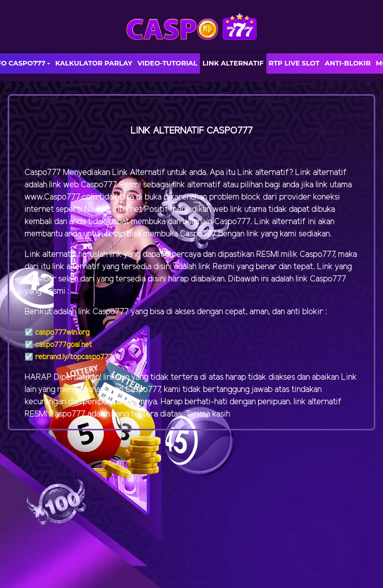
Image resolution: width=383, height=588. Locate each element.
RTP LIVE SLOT (294, 63)
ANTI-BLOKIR (348, 63)
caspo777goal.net (64, 345)
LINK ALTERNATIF (233, 63)
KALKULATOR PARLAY (94, 63)
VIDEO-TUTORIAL (167, 63)
